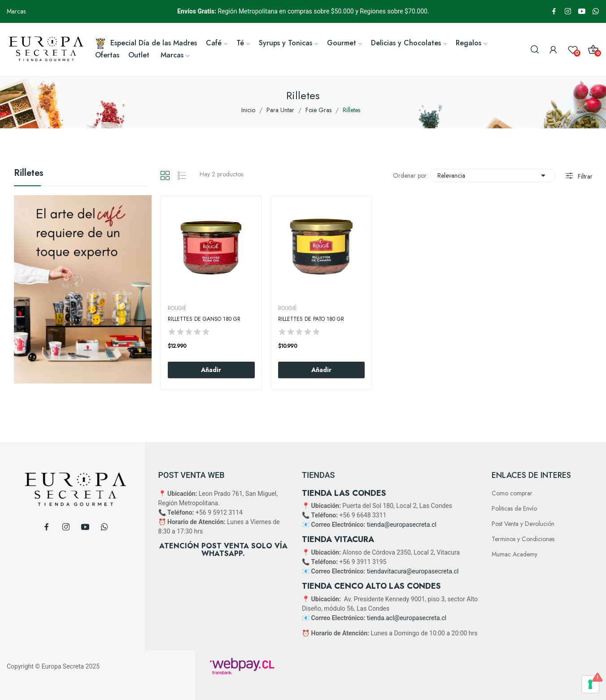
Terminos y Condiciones (523, 539)
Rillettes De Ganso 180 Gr (204, 319)
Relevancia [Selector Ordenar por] (493, 175)
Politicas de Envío (514, 508)
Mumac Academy (514, 554)
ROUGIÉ (177, 308)
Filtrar (584, 176)
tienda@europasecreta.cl (402, 525)
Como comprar (512, 493)
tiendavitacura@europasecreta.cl (413, 571)
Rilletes (29, 174)
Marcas (16, 11)
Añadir (211, 370)
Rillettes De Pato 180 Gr (311, 319)
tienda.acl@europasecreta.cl (407, 618)
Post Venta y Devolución (523, 524)
